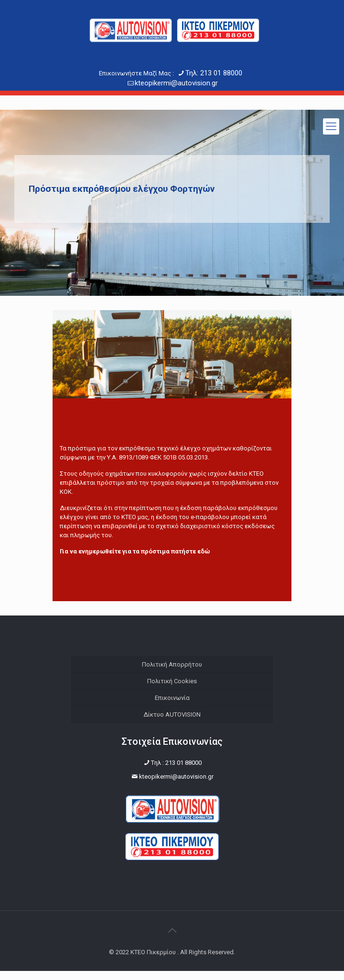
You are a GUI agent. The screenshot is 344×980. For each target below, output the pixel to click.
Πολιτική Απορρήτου (172, 664)
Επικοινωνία (172, 698)
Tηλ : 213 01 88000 (176, 772)
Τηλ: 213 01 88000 (214, 73)
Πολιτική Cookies (172, 681)
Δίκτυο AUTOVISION (172, 714)
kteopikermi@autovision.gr (176, 83)
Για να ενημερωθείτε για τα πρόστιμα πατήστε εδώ (135, 551)
